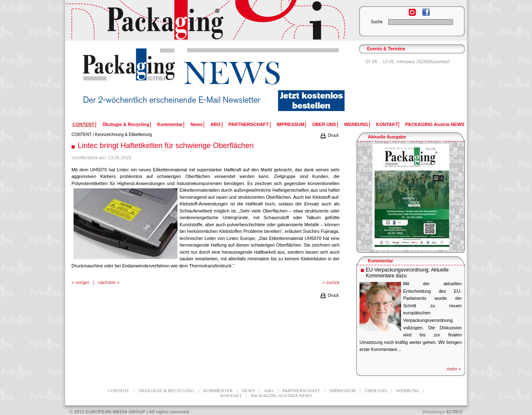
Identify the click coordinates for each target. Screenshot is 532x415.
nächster (107, 282)
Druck (329, 135)
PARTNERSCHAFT (249, 124)
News (196, 124)
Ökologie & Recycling (126, 124)
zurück (333, 282)
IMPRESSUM (291, 124)
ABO (215, 124)
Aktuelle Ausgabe (387, 137)
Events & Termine (386, 49)
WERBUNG (356, 124)
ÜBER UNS (324, 124)
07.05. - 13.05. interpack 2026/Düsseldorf (408, 62)
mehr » (454, 369)
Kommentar (170, 124)
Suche (377, 22)
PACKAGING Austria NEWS (435, 124)
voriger (82, 282)
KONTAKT (387, 124)
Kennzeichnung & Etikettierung (124, 135)
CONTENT (81, 135)
